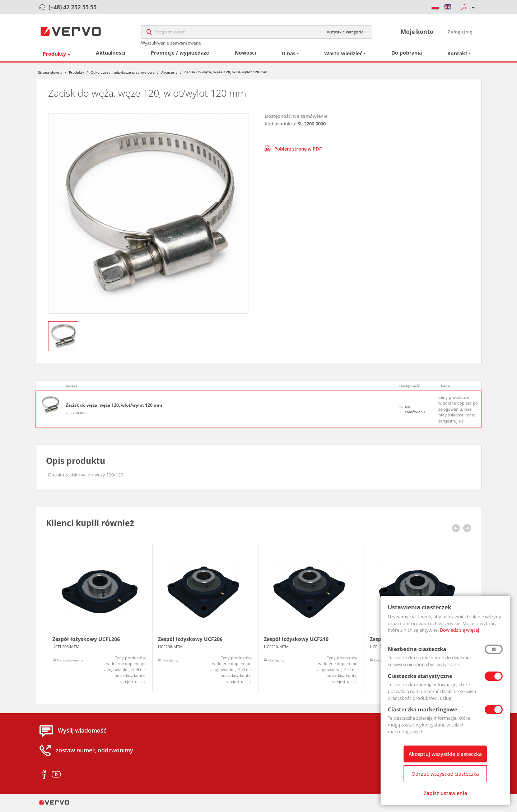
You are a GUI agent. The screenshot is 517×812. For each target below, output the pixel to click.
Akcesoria (169, 75)
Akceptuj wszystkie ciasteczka (445, 754)
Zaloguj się (460, 33)
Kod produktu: (281, 126)
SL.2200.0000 (77, 415)
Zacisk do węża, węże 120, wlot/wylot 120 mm (114, 408)
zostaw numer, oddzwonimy (94, 753)
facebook (44, 777)
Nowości (245, 55)
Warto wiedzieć (343, 56)
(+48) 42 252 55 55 (73, 7)
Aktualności (111, 55)
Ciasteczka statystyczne (420, 676)
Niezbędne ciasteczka (417, 649)
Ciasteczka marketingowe (423, 709)
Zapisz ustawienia (445, 793)
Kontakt (457, 56)
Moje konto (417, 33)
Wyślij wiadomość (82, 733)
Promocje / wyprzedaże (180, 55)
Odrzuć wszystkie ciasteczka (445, 774)
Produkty (54, 56)
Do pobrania (407, 55)
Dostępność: (278, 118)
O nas (288, 56)
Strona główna (50, 75)
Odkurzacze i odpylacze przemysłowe (123, 75)
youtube (56, 777)
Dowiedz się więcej (459, 630)
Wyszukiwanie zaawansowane (171, 44)
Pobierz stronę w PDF (293, 151)
